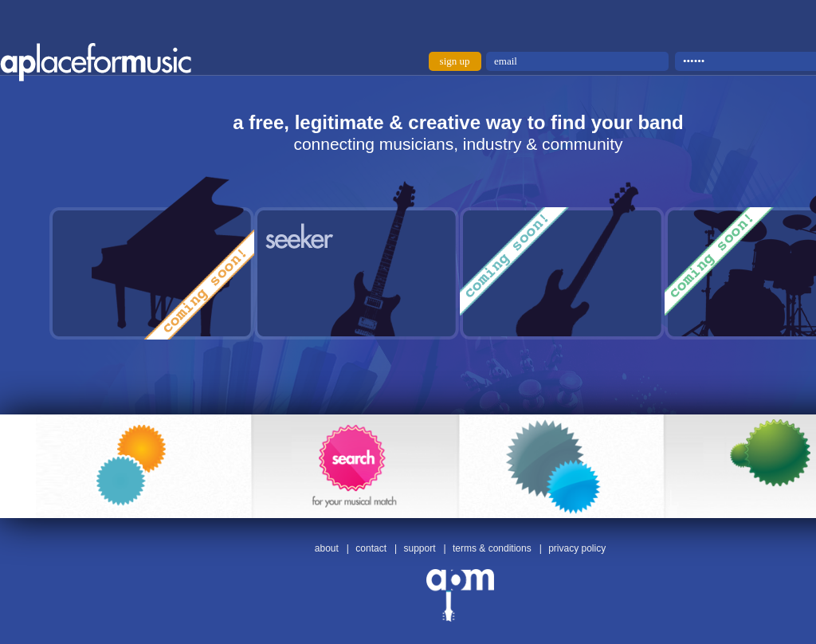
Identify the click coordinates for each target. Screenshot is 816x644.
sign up (455, 61)
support (419, 548)
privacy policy (577, 548)
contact (371, 548)
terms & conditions (492, 548)
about (327, 548)
